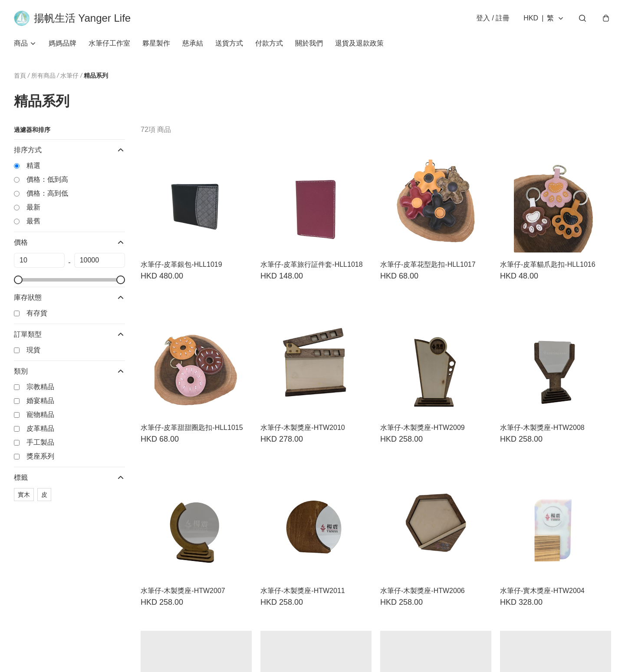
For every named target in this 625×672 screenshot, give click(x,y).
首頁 (20, 75)
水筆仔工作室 (109, 43)
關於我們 (309, 43)
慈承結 (193, 43)
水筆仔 (69, 76)
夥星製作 (156, 43)
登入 (493, 18)
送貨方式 (229, 43)
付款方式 (269, 43)
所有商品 (43, 75)
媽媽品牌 (62, 43)
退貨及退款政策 (359, 43)
